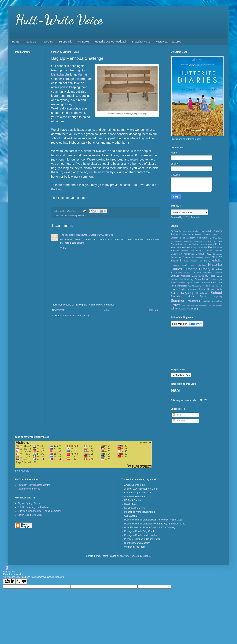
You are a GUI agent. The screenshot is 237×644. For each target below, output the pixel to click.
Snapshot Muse (141, 42)
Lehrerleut (218, 273)
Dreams (211, 244)
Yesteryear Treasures (168, 42)
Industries (188, 273)
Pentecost (182, 286)
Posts (177, 415)
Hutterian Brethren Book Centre (34, 485)
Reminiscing (202, 293)
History (207, 261)
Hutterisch (201, 265)
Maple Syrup (198, 276)
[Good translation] (9, 581)
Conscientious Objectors (181, 241)
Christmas (216, 238)
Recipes (174, 293)
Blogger (146, 556)
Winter (175, 309)
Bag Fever (138, 185)
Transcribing (217, 301)
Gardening (189, 254)
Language (208, 273)
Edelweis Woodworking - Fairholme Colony (40, 511)
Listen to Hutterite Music (30, 515)
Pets (189, 286)
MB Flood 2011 (213, 276)
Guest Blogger (190, 261)
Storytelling (217, 297)
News (214, 279)
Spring (204, 296)
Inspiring (197, 273)
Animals (189, 231)
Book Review (195, 234)
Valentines (186, 305)
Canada (206, 234)
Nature (206, 279)
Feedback (185, 251)
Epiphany (197, 248)
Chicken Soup (178, 238)
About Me (30, 42)
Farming (175, 251)
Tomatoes (206, 301)
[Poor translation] (21, 581)
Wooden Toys (185, 309)
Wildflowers (204, 305)
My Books (84, 42)
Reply (63, 248)
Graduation (176, 257)
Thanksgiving (193, 301)
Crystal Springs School (29, 503)
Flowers (200, 251)
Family (212, 247)
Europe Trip (65, 42)
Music (187, 279)
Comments (180, 421)
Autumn (63, 216)
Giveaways (217, 254)
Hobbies (217, 261)
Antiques (197, 231)
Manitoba (186, 276)
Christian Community (197, 238)
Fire (193, 251)
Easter (219, 244)
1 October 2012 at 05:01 (101, 235)
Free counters (22, 471)
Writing (194, 309)
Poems (205, 286)
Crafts (195, 244)
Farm (219, 248)
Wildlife (212, 305)
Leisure (175, 276)
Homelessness (188, 265)
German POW (203, 254)
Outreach (207, 283)
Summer (178, 300)
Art (204, 231)
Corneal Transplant (213, 241)
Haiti (201, 261)
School (81, 216)
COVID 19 (187, 244)
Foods (209, 251)
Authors (218, 231)
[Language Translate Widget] (190, 212)
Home (16, 42)
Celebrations (217, 234)
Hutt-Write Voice (59, 20)
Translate (192, 217)
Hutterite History (197, 269)
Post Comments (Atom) (77, 316)
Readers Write (215, 289)
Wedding (195, 305)
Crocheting (203, 244)
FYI (181, 254)
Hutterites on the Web (29, 489)
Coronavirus (176, 244)
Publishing (192, 289)
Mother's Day (177, 279)
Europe (204, 248)
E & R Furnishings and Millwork (34, 507)
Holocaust (175, 265)
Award (184, 234)
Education (176, 248)
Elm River (187, 248)
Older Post (153, 310)
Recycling (47, 42)
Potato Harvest (216, 286)
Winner (219, 305)
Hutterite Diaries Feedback (111, 42)
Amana (174, 231)
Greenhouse (189, 257)
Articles (210, 231)
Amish (182, 231)
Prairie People (178, 289)
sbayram (124, 556)
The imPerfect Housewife (74, 235)
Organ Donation (194, 283)
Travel (176, 305)
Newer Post (58, 310)
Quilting (202, 289)
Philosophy (197, 286)
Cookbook (198, 241)
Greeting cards (203, 257)
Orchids (182, 283)
